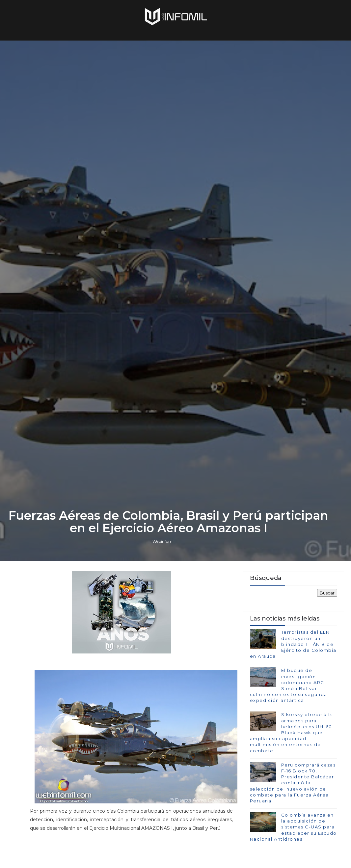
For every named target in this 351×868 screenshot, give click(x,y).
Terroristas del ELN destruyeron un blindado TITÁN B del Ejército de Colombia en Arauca (293, 644)
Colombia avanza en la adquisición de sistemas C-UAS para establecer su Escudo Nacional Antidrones (293, 827)
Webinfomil (163, 541)
